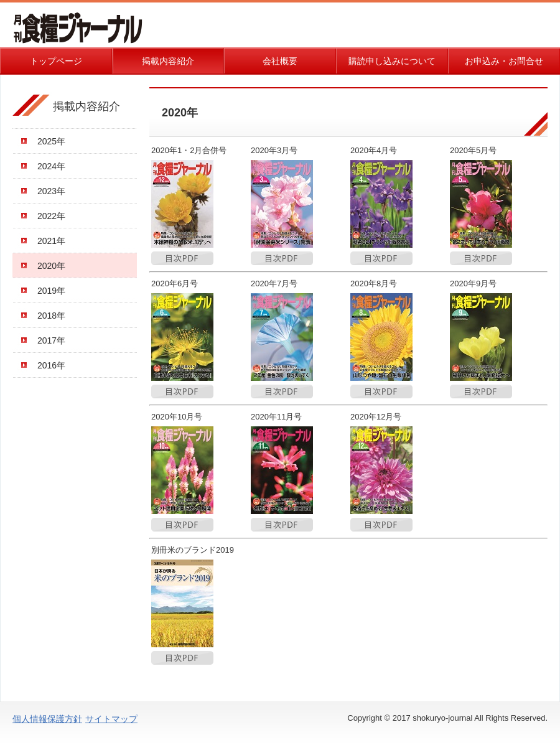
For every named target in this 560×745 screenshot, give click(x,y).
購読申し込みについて (392, 61)
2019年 (51, 291)
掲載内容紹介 (168, 61)
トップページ (56, 61)
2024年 (51, 166)
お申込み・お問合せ (504, 61)
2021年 (51, 241)
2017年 (51, 340)
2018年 (51, 316)
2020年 (51, 266)
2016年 (51, 365)
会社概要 (280, 61)
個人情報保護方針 (47, 719)
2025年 (51, 141)
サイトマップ (111, 719)
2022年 (51, 216)
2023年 (51, 191)
